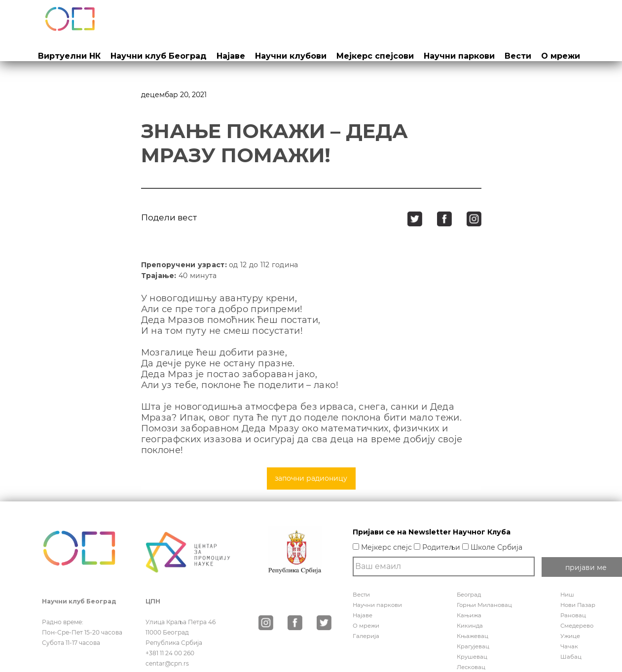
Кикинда (470, 625)
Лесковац (472, 667)
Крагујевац (474, 646)
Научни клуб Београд (159, 56)
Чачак (569, 646)
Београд (470, 594)
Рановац (574, 615)
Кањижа (469, 615)
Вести (518, 56)
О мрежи (561, 56)
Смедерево (578, 625)
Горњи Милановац (485, 605)
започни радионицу (311, 478)
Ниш (567, 594)
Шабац (571, 656)
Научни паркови (459, 56)
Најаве (231, 56)
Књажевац (473, 636)
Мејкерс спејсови (375, 56)
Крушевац (472, 656)
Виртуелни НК (69, 56)
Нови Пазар (579, 605)
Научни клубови (291, 56)
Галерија (366, 636)
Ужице (570, 636)
